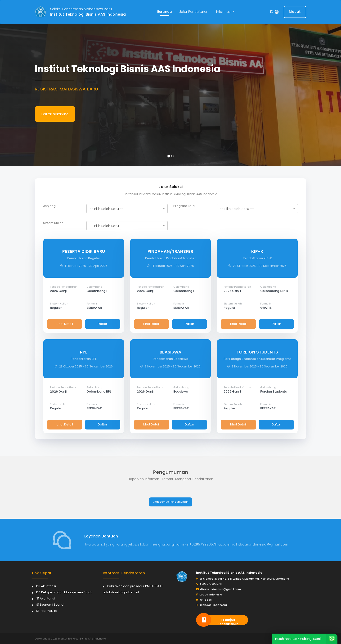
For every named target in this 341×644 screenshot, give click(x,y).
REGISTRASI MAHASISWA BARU (66, 89)
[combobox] (127, 209)
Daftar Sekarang (55, 114)
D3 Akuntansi (46, 586)
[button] (226, 12)
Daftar (103, 324)
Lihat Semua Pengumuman (170, 502)
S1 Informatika (47, 611)
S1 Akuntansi (45, 598)
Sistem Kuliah (53, 223)
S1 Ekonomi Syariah (51, 605)
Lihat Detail (65, 324)
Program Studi (184, 206)
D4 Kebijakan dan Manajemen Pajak (64, 592)
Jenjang (49, 206)
